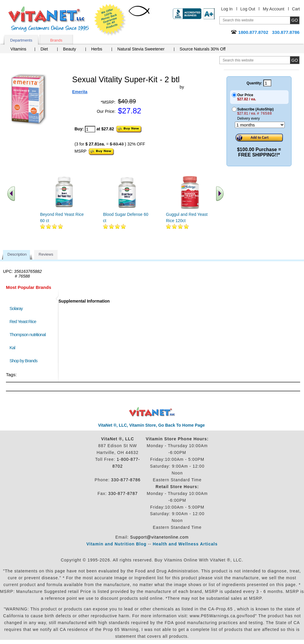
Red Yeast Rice (23, 321)
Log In (227, 9)
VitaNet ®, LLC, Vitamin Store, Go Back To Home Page (151, 425)
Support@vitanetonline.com (159, 537)
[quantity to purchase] (90, 129)
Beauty (69, 49)
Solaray (16, 308)
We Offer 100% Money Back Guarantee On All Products (110, 20)
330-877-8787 (123, 493)
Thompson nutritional (28, 334)
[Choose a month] (260, 125)
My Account (273, 9)
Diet (44, 49)
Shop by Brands (25, 361)
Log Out (248, 9)
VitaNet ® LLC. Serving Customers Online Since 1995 (49, 19)
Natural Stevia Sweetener (141, 49)
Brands (56, 40)
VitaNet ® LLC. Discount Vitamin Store (152, 412)
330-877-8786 (126, 480)
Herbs (97, 49)
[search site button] (295, 60)
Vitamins (18, 49)
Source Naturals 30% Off (203, 49)
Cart (296, 9)
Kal (12, 348)
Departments (21, 40)
